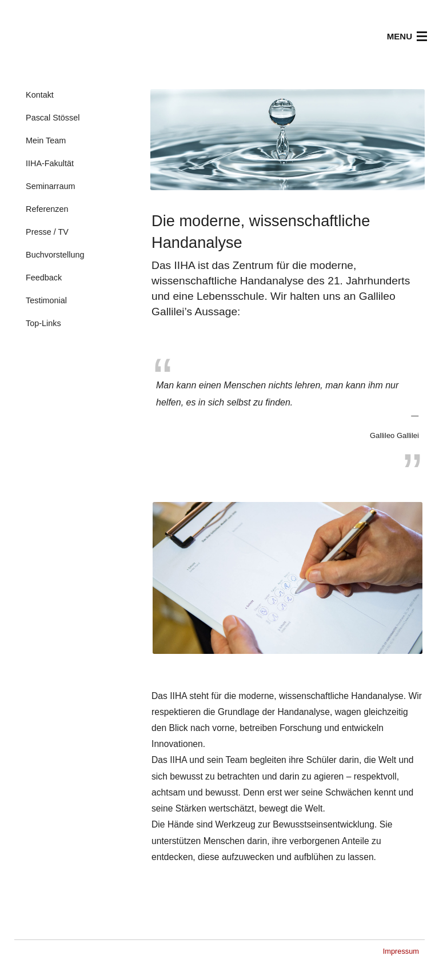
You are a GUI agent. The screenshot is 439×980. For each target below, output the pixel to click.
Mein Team (46, 140)
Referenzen (47, 209)
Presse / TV (47, 232)
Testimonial (46, 300)
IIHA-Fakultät (50, 163)
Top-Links (43, 323)
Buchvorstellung (55, 255)
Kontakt (40, 95)
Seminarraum (50, 186)
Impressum (401, 951)
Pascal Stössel (53, 118)
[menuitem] (82, 95)
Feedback (44, 278)
